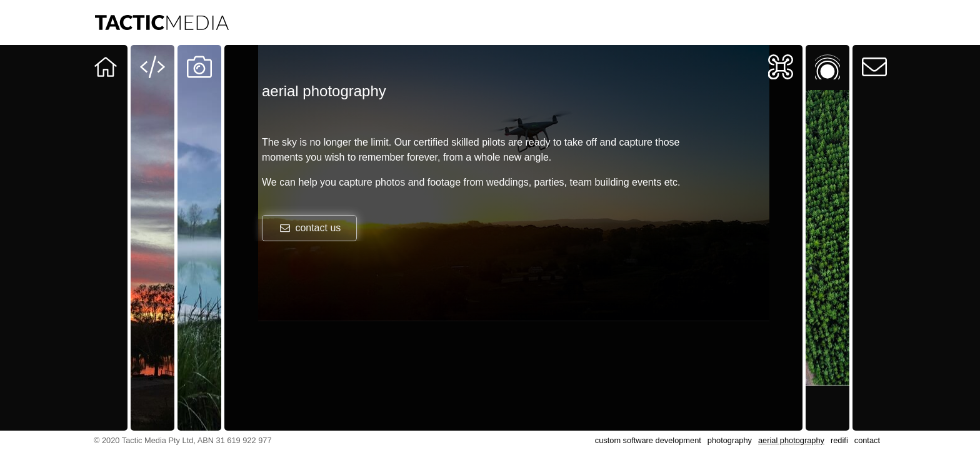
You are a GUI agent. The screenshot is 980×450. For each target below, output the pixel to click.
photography (730, 440)
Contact (874, 53)
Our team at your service (106, 88)
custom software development (648, 440)
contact (867, 440)
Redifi (822, 53)
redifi (839, 440)
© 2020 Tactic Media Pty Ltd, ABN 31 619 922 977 (183, 440)
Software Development (152, 62)
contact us (309, 228)
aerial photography (791, 440)
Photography (199, 53)
